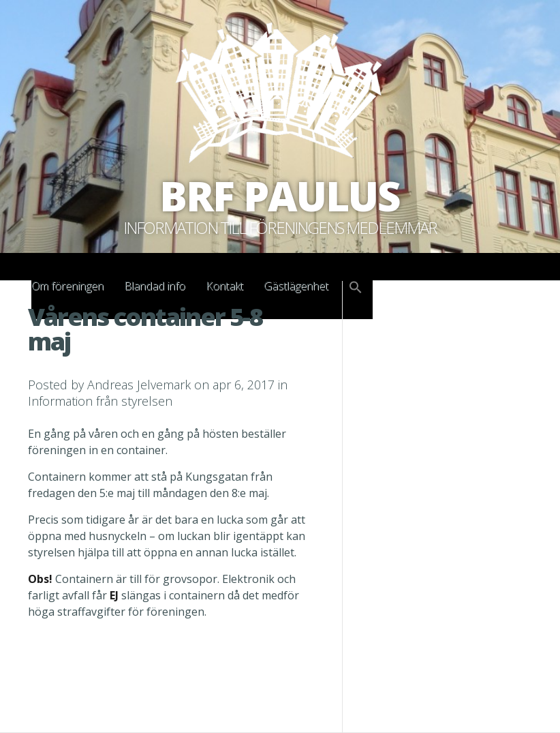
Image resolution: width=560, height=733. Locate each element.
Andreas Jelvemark (139, 385)
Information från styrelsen (100, 401)
